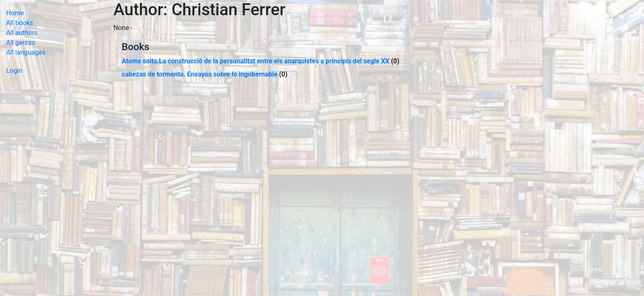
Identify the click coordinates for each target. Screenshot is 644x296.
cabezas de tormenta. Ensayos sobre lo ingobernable (199, 74)
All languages (26, 52)
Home (15, 13)
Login (14, 71)
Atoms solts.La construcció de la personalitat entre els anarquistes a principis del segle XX (255, 61)
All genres (21, 43)
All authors (22, 33)
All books (20, 23)
